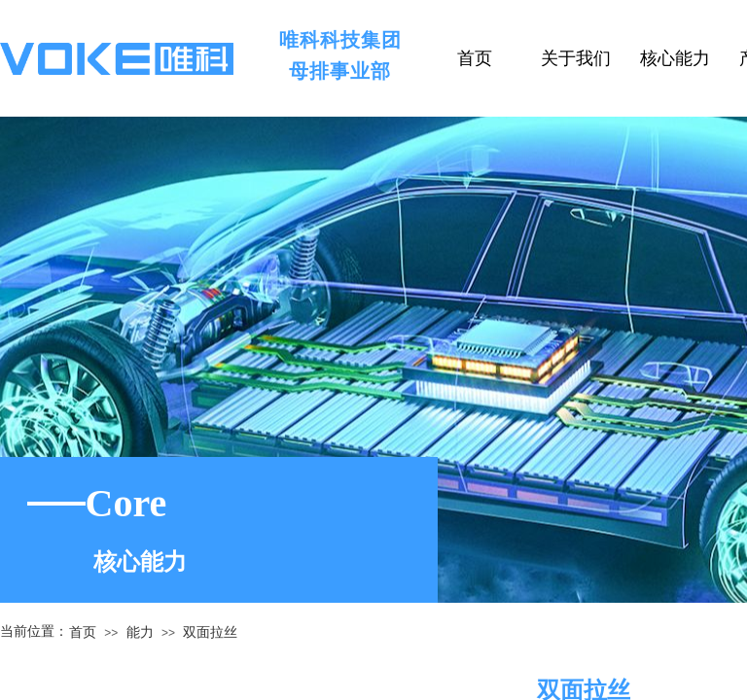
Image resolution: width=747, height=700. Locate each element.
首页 (83, 632)
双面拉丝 (210, 632)
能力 (140, 632)
